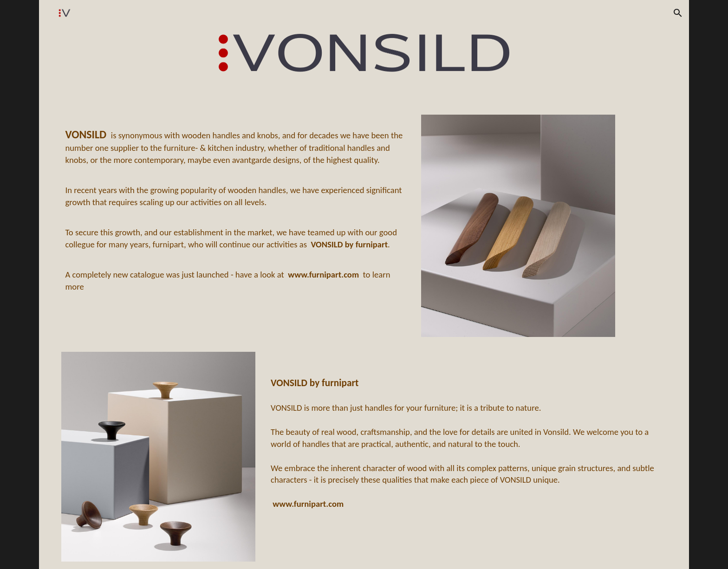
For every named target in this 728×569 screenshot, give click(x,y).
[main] (235, 209)
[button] (678, 13)
